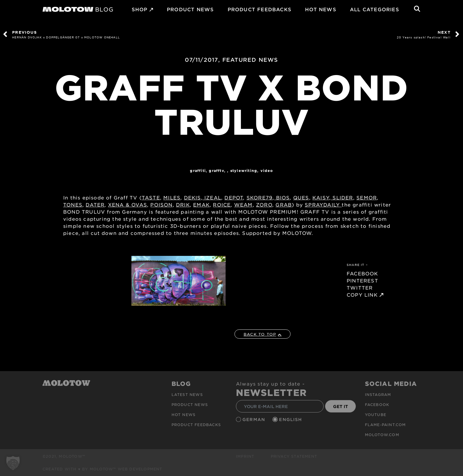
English (291, 419)
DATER (95, 204)
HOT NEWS (321, 9)
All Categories (375, 9)
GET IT (341, 406)
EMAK (201, 204)
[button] (13, 463)
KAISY (321, 197)
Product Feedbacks (260, 9)
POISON (161, 204)
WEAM (243, 204)
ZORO (264, 204)
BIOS (282, 197)
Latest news (187, 394)
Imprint (245, 456)
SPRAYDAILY (323, 204)
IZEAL (212, 197)
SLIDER (342, 197)
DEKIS (193, 197)
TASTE (151, 197)
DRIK (183, 204)
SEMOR (367, 197)
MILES (172, 197)
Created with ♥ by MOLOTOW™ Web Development (102, 469)
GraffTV (216, 170)
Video (267, 170)
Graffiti (198, 170)
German (255, 419)
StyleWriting (244, 170)
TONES (73, 204)
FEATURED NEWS (250, 60)
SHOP (140, 9)
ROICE (222, 204)
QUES (301, 197)
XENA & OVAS (128, 204)
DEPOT (234, 197)
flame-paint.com (385, 425)
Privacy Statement (294, 456)
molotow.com (382, 435)
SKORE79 (260, 197)
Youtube (376, 415)
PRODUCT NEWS (190, 9)
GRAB (284, 204)
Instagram (378, 394)
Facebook (377, 404)
